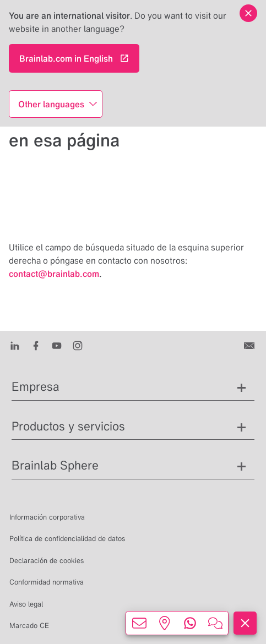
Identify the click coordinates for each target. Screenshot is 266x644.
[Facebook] (36, 345)
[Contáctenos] (250, 345)
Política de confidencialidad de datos (67, 539)
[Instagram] (78, 345)
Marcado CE (29, 626)
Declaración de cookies (47, 561)
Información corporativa (47, 517)
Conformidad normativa (47, 582)
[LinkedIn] (15, 345)
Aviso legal (26, 604)
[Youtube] (57, 345)
